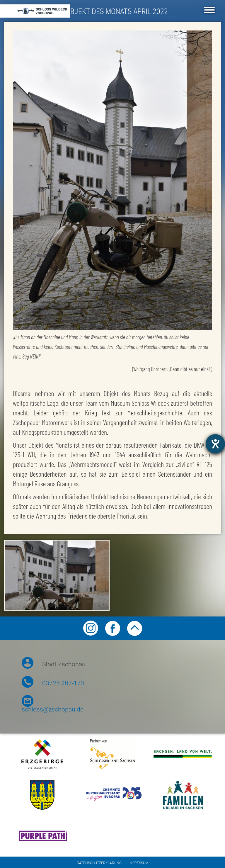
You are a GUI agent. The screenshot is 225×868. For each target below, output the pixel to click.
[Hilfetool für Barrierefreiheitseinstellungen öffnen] (215, 444)
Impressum (138, 863)
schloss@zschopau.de (53, 709)
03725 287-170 (63, 683)
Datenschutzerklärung (99, 863)
